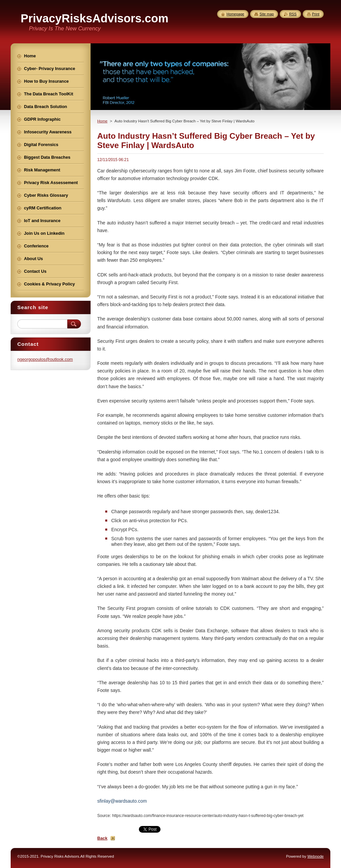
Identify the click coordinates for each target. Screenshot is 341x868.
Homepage (235, 14)
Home (102, 121)
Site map (267, 14)
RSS (293, 14)
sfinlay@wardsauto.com (122, 801)
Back (102, 838)
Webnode (316, 856)
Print (316, 14)
